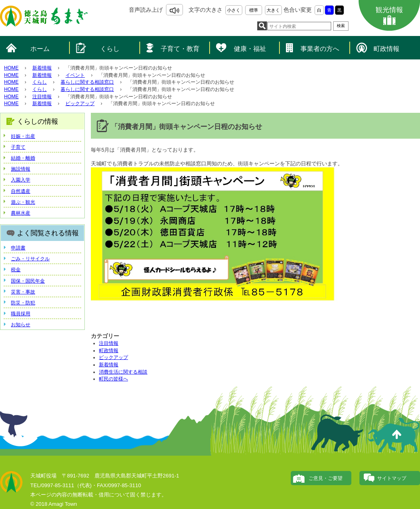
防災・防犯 (23, 303)
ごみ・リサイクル (30, 259)
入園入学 (21, 180)
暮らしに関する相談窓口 (87, 82)
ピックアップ (80, 103)
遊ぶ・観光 (23, 202)
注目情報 (42, 97)
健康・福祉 (250, 49)
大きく (273, 10)
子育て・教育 (180, 49)
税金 (16, 270)
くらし (110, 49)
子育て (18, 147)
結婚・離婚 (23, 158)
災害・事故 (23, 292)
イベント (75, 75)
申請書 (18, 248)
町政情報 (386, 49)
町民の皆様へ (113, 379)
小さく (234, 10)
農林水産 (21, 213)
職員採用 (21, 314)
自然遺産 (21, 191)
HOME (11, 68)
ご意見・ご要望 (325, 478)
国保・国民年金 (28, 281)
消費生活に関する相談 (123, 372)
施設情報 (21, 169)
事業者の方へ (320, 49)
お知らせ (21, 325)
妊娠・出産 (23, 136)
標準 (254, 10)
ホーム (40, 49)
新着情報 (42, 68)
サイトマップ (392, 478)
